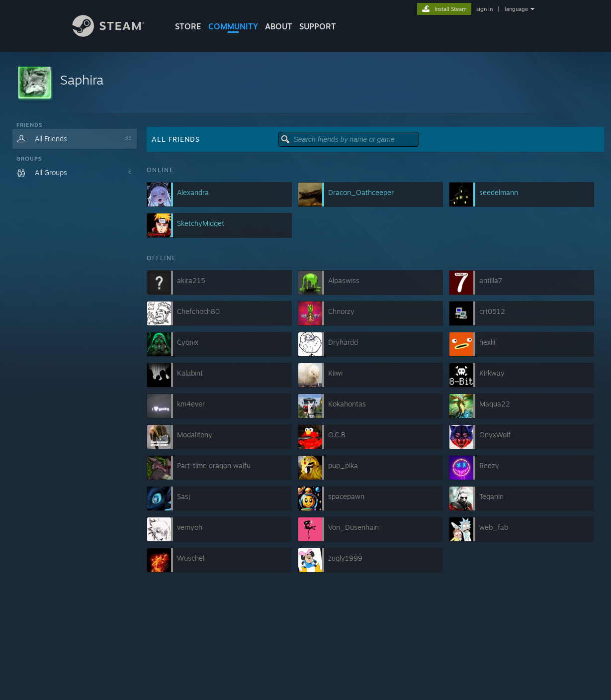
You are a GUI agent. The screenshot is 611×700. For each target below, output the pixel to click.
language (516, 9)
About (279, 26)
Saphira (82, 80)
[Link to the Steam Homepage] (116, 34)
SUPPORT (318, 26)
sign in (484, 9)
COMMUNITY (233, 26)
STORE (188, 26)
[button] (306, 83)
